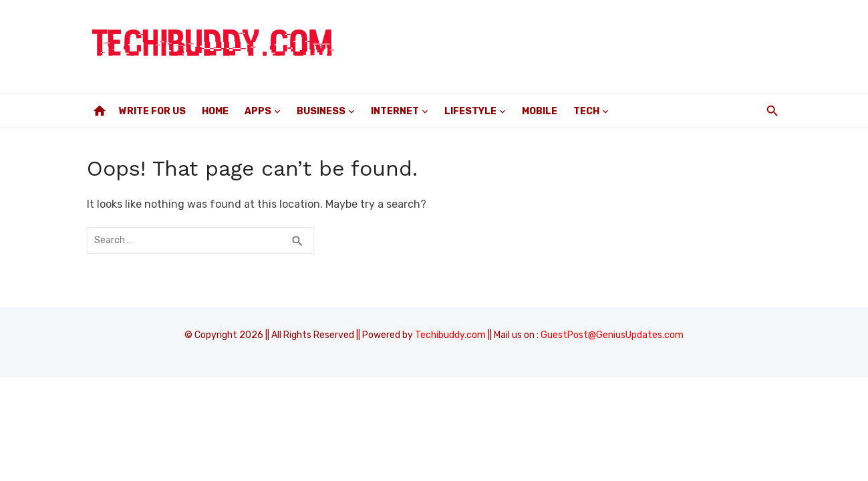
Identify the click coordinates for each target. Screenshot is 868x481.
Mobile (540, 111)
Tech (586, 111)
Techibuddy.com (450, 335)
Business (321, 111)
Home (215, 111)
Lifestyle (470, 111)
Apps (258, 111)
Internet (395, 111)
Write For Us (152, 111)
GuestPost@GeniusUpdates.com (612, 335)
